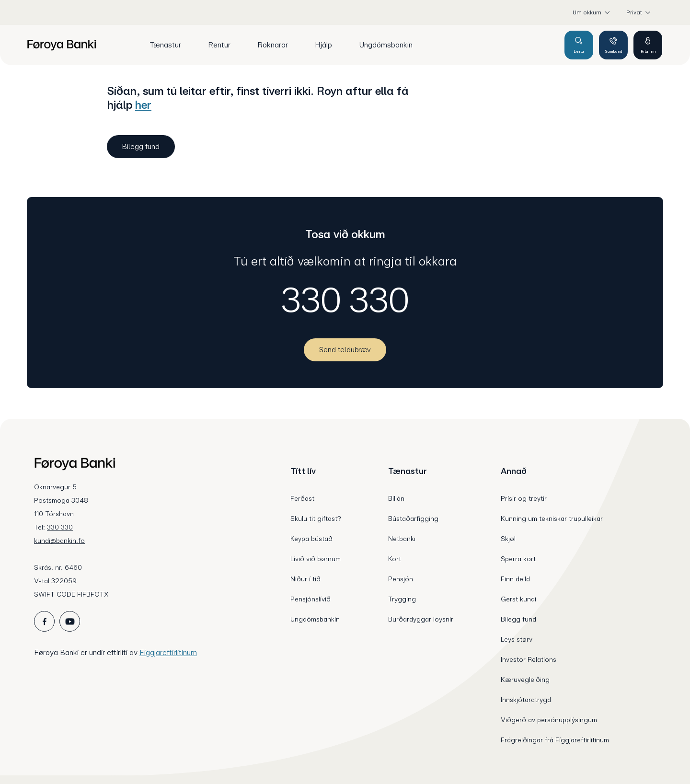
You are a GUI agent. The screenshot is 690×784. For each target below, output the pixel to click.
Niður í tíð (305, 579)
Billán (396, 498)
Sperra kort (518, 559)
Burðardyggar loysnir (421, 619)
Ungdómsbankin (315, 619)
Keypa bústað (311, 539)
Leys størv (517, 639)
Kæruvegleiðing (525, 680)
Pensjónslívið (310, 599)
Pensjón (401, 579)
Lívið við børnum (316, 559)
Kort (395, 559)
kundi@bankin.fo (59, 541)
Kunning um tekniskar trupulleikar (552, 519)
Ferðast (302, 498)
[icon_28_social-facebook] (44, 621)
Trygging (402, 599)
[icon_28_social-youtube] (70, 621)
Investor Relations (529, 659)
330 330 (345, 300)
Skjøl (508, 539)
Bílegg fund (518, 619)
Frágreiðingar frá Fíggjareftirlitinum (555, 740)
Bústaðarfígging (413, 519)
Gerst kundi (518, 599)
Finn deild (515, 579)
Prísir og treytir (524, 498)
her (143, 105)
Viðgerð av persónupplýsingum (549, 720)
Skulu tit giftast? (316, 519)
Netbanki (402, 539)
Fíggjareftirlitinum (168, 652)
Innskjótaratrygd (526, 700)
